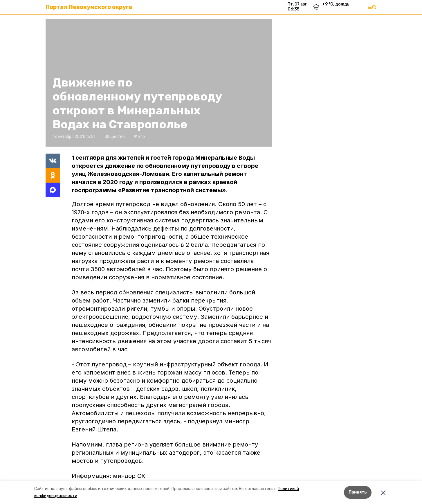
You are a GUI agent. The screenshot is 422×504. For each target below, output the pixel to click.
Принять (358, 492)
